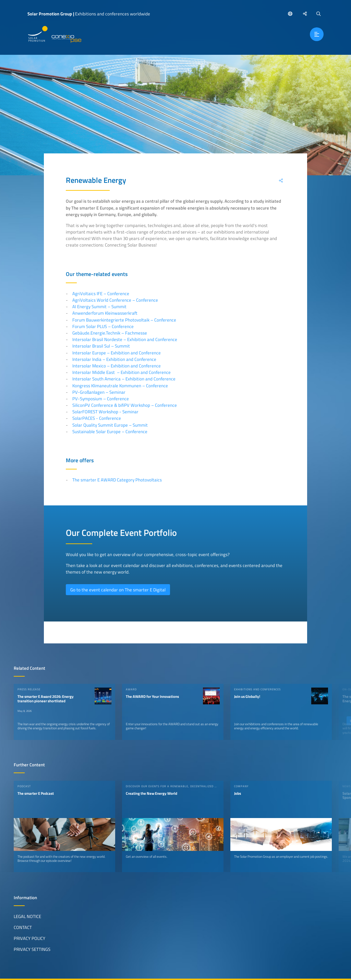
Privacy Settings (32, 949)
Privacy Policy (29, 938)
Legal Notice (27, 916)
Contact (23, 927)
